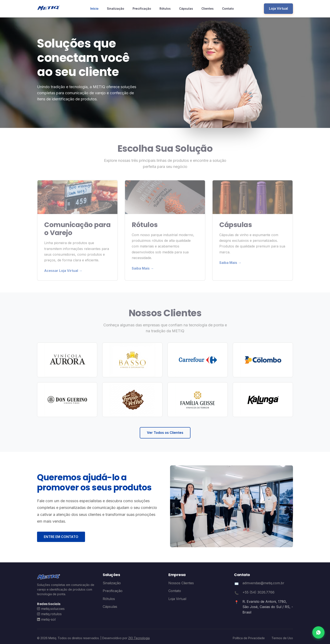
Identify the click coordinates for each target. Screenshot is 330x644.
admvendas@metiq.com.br (263, 583)
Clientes (208, 9)
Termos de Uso (282, 638)
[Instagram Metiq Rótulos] (49, 614)
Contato (228, 9)
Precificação (142, 9)
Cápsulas (186, 9)
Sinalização (116, 9)
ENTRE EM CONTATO (61, 537)
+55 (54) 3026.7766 (258, 592)
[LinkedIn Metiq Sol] (46, 619)
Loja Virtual (278, 8)
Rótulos (165, 9)
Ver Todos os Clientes (165, 433)
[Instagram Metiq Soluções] (51, 609)
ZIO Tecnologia (139, 638)
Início (94, 9)
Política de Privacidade (249, 638)
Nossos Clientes (181, 583)
